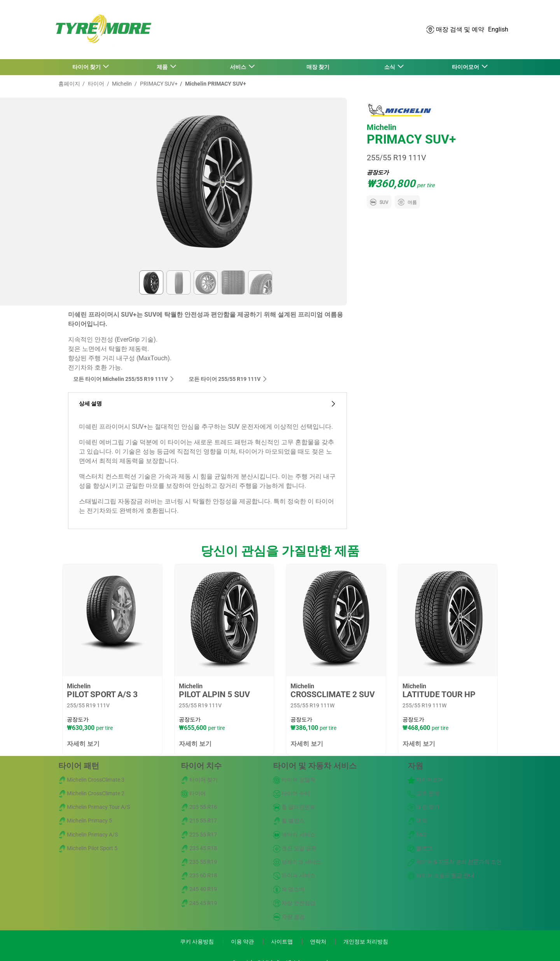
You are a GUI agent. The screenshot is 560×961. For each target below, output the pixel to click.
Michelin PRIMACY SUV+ (215, 84)
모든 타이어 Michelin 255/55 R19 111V (124, 379)
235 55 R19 (199, 862)
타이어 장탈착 (294, 780)
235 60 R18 (199, 875)
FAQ (417, 835)
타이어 (95, 84)
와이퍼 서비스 (294, 875)
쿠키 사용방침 (198, 942)
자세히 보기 (83, 744)
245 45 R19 (199, 903)
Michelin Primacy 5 (85, 821)
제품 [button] (163, 67)
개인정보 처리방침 (366, 942)
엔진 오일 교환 (295, 848)
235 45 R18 (199, 848)
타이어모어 (425, 780)
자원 (415, 766)
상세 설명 (207, 404)
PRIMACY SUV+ (158, 84)
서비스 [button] (239, 67)
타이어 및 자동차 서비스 (315, 766)
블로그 (420, 848)
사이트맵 (283, 942)
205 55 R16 (199, 807)
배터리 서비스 (294, 835)
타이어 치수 (201, 766)
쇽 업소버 (289, 889)
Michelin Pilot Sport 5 (88, 848)
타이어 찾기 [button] (87, 67)
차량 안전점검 (294, 903)
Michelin (121, 84)
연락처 (319, 942)
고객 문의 (423, 793)
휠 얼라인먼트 (294, 807)
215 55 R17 (199, 821)
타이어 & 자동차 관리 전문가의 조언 (455, 862)
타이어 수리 (291, 793)
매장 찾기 (318, 67)
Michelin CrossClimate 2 (91, 793)
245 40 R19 (199, 889)
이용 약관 (243, 942)
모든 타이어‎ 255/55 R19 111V (228, 379)
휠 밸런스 (289, 821)
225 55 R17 (199, 835)
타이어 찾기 (199, 780)
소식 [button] (390, 67)
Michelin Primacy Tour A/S (94, 807)
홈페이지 (69, 84)
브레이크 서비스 (297, 862)
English (498, 29)
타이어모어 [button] (466, 67)
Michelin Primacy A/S (88, 835)
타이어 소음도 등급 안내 (441, 875)
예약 (417, 821)
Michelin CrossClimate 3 (91, 780)
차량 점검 (289, 917)
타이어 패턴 (79, 766)
